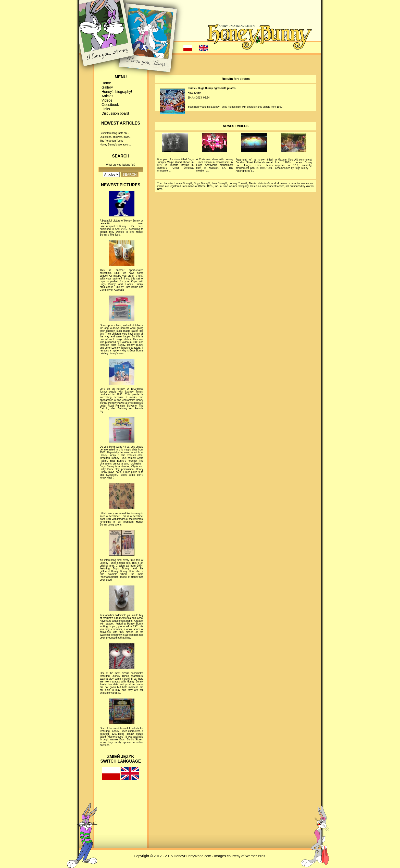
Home (106, 83)
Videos (107, 100)
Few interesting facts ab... (114, 133)
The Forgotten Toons (111, 141)
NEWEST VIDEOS (236, 126)
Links (106, 109)
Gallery (107, 87)
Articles (107, 96)
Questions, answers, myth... (115, 137)
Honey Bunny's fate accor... (115, 145)
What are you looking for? (121, 165)
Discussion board (115, 113)
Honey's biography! (117, 92)
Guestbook (110, 105)
